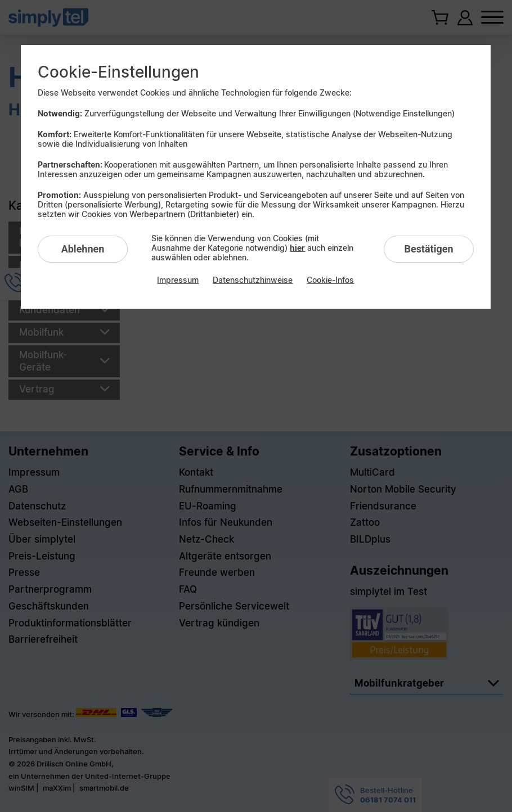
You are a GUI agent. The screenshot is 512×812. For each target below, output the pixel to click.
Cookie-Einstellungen (118, 72)
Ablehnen (83, 249)
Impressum (178, 280)
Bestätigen (428, 249)
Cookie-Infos (330, 280)
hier (297, 248)
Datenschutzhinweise (253, 280)
